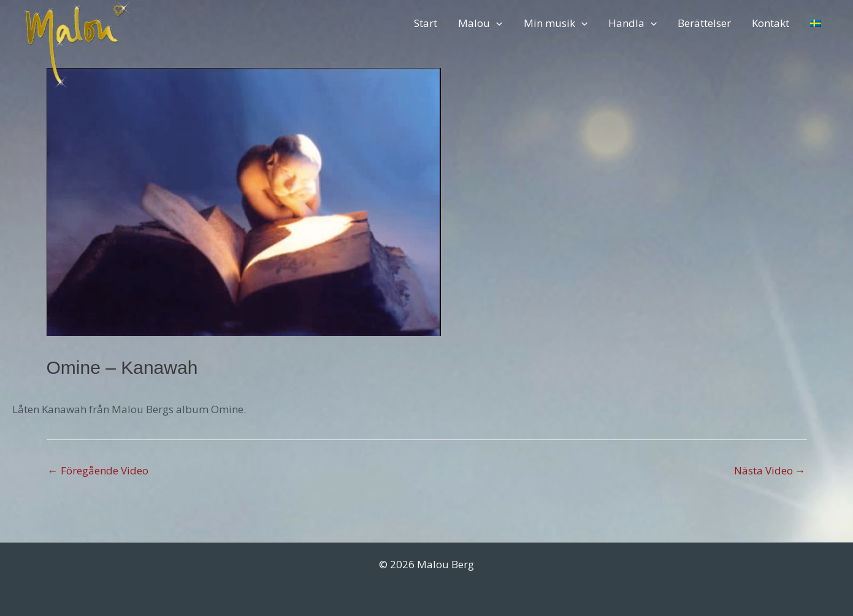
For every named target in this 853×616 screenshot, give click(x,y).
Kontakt (771, 23)
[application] (496, 23)
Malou (480, 23)
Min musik (556, 23)
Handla (633, 23)
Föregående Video (98, 470)
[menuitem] (816, 23)
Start (426, 23)
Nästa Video (770, 470)
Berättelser (704, 23)
